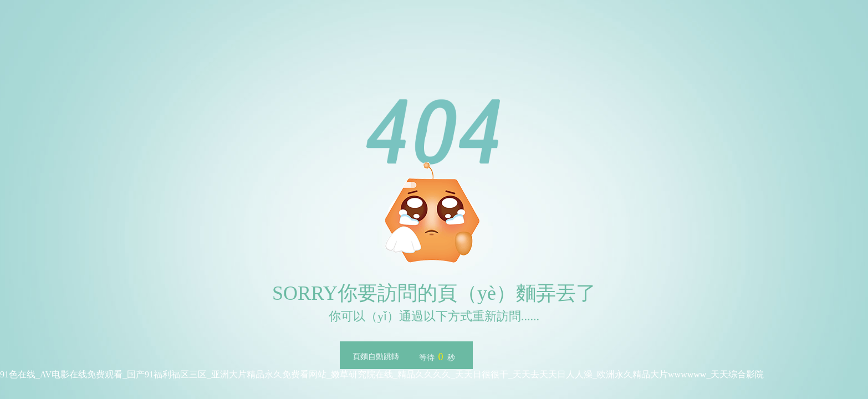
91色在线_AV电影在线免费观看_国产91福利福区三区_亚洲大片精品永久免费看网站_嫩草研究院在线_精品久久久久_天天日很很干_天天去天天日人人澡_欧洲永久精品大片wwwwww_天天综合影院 (382, 374)
